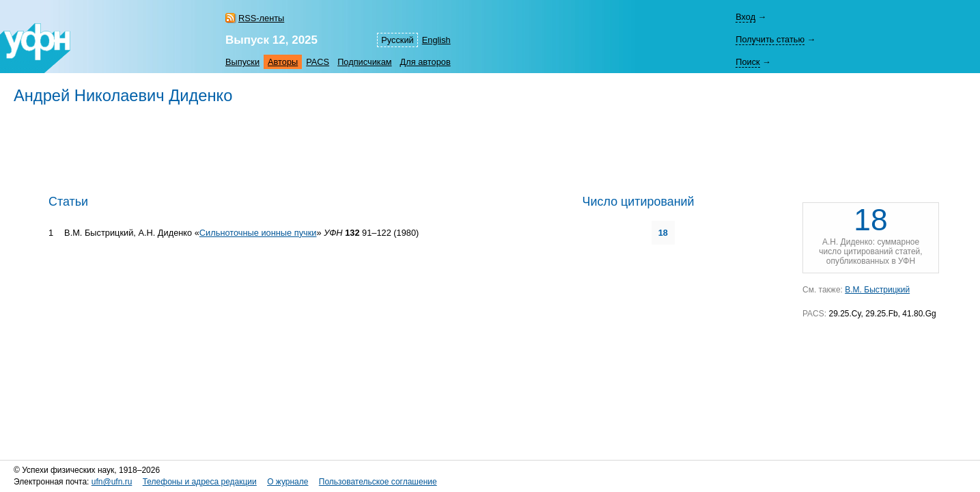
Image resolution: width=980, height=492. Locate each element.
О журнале (288, 482)
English (436, 40)
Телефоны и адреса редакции (200, 482)
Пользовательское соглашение (378, 482)
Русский (397, 40)
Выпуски (242, 62)
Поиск (747, 62)
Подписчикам (364, 62)
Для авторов (425, 62)
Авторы (283, 62)
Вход (745, 17)
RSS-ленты (261, 18)
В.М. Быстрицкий (877, 290)
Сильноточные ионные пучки (258, 233)
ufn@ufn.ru (112, 482)
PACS (318, 62)
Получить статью (770, 39)
